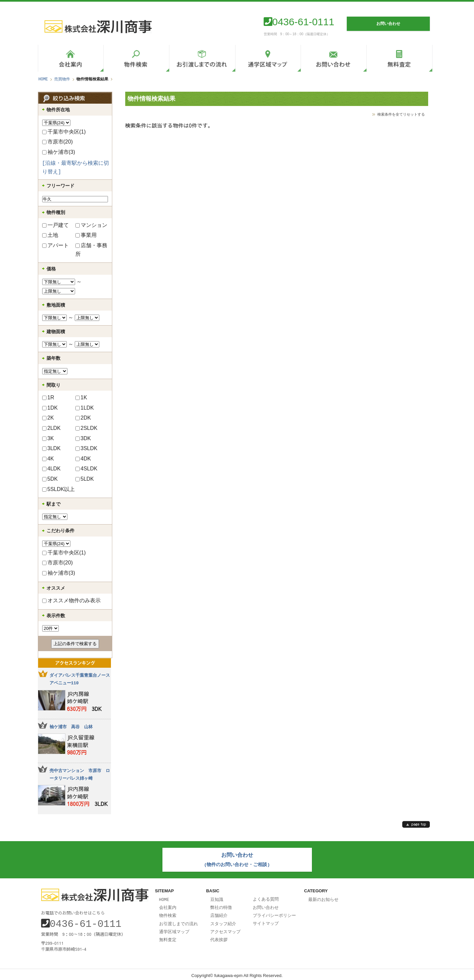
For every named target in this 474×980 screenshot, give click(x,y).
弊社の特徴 (221, 906)
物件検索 (168, 913)
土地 (50, 235)
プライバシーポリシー (274, 913)
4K (48, 459)
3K (48, 438)
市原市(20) (57, 142)
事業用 (86, 235)
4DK (83, 459)
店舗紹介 (219, 913)
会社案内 (168, 906)
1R (48, 397)
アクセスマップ (225, 929)
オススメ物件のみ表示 (71, 600)
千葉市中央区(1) (64, 132)
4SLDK (87, 469)
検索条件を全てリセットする (401, 114)
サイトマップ (266, 921)
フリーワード (60, 186)
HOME (43, 79)
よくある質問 (266, 898)
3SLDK (87, 448)
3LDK (51, 448)
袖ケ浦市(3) (59, 152)
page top (416, 824)
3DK (83, 438)
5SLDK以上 (59, 489)
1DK (50, 408)
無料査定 (168, 936)
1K (81, 397)
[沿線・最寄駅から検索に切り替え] (76, 168)
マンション (91, 225)
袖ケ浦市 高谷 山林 (71, 727)
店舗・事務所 (91, 250)
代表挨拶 (219, 936)
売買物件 (62, 79)
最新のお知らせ (323, 898)
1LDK (85, 408)
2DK (83, 418)
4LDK (51, 469)
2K (48, 418)
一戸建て (55, 225)
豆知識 (217, 898)
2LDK (51, 428)
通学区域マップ (174, 929)
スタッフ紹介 (223, 921)
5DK (50, 479)
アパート (55, 245)
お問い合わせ (266, 906)
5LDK (85, 479)
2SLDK (87, 428)
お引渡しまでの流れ (179, 921)
